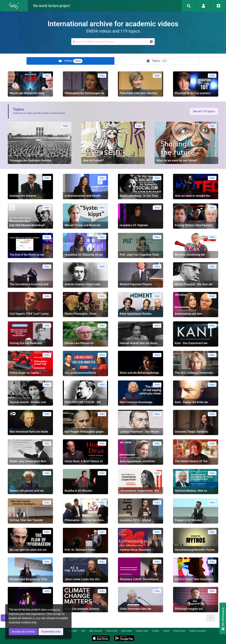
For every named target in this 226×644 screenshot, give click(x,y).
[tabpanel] (113, 347)
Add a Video (127, 631)
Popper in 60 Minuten (188, 520)
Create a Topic (142, 631)
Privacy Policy (179, 631)
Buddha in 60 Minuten (78, 491)
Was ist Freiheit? (93, 161)
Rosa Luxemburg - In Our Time (139, 196)
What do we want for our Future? (177, 161)
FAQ (83, 631)
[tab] (70, 61)
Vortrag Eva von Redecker (26, 343)
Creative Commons (197, 631)
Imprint (166, 631)
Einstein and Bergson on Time (28, 579)
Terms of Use (112, 631)
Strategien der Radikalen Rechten (31, 161)
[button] (211, 618)
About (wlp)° (72, 631)
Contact (156, 631)
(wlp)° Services (95, 631)
